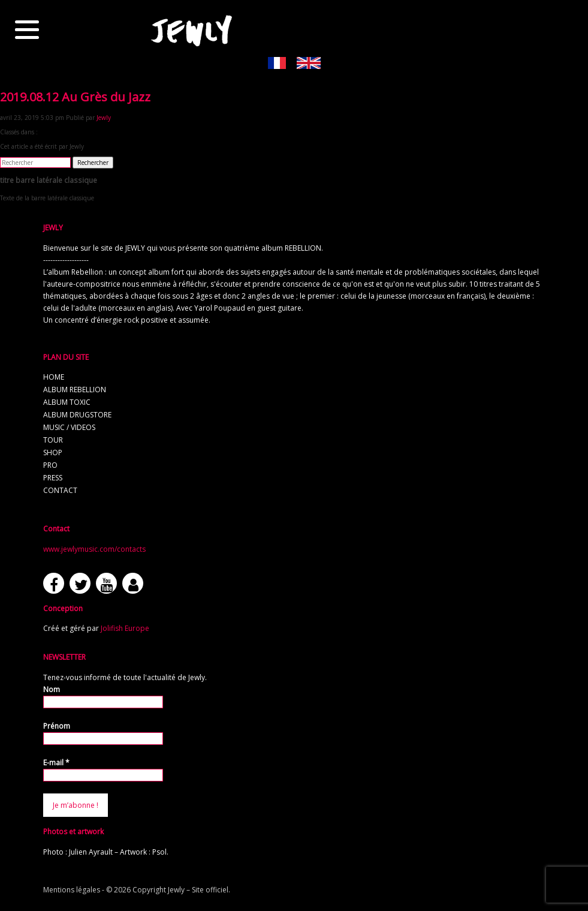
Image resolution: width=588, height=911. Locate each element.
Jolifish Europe (125, 628)
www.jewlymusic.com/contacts (94, 549)
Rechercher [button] (93, 163)
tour (53, 440)
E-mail (56, 763)
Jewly (104, 118)
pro (50, 465)
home (54, 377)
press (53, 478)
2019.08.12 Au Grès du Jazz (75, 97)
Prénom (57, 726)
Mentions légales (72, 890)
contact (60, 490)
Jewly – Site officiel (198, 890)
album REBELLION (75, 390)
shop (53, 453)
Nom (52, 689)
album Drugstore (77, 415)
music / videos (69, 427)
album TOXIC (67, 402)
